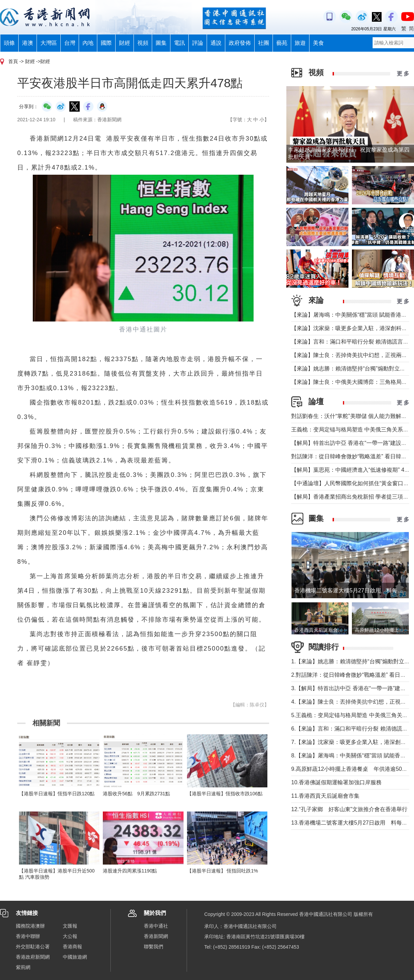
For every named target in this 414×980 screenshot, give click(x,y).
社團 (264, 43)
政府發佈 (240, 43)
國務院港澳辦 (30, 926)
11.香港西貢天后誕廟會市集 (325, 796)
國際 (106, 43)
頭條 (9, 43)
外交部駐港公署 (33, 947)
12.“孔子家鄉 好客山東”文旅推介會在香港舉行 (349, 809)
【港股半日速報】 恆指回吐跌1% (223, 871)
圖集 (161, 43)
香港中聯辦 (28, 936)
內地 (88, 43)
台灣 (70, 43)
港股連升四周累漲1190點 (130, 871)
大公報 (70, 936)
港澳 (28, 43)
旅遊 (300, 43)
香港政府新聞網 (33, 957)
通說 (216, 43)
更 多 (403, 74)
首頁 (13, 61)
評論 (198, 43)
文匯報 (70, 926)
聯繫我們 (154, 947)
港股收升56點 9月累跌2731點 (136, 794)
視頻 (143, 43)
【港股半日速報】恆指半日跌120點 (57, 794)
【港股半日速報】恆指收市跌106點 (225, 794)
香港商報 (72, 947)
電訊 (179, 43)
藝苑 (282, 43)
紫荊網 (23, 967)
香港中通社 (156, 926)
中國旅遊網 (75, 957)
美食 (318, 43)
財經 (125, 43)
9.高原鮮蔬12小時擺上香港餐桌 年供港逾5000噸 (352, 769)
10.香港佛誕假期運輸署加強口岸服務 (336, 782)
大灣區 (49, 43)
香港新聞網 (156, 936)
